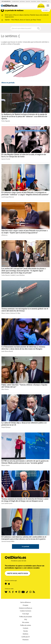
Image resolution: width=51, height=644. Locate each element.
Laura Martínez (20, 275)
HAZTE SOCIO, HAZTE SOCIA (17, 573)
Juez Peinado (22, 1)
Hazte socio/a (41, 6)
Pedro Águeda (6, 121)
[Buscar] (38, 28)
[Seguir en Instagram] (19, 592)
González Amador (15, 1)
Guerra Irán (28, 1)
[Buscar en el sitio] (23, 28)
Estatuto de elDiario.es (26, 608)
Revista (26, 631)
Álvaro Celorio (6, 313)
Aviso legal (25, 614)
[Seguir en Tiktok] (27, 592)
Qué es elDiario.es (25, 602)
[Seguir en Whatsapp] (30, 592)
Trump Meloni (34, 1)
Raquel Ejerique (6, 427)
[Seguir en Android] (6, 584)
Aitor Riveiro (5, 389)
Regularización (44, 1)
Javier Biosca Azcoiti (7, 351)
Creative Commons (26, 611)
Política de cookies (26, 625)
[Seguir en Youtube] (23, 592)
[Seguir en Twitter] (10, 592)
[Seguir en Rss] (34, 592)
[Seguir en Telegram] (16, 592)
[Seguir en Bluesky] (6, 592)
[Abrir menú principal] (48, 6)
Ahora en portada (8, 83)
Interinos (39, 1)
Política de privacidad (25, 617)
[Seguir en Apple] (9, 584)
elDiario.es (4, 235)
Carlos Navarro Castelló (8, 275)
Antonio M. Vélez (15, 313)
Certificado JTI (26, 637)
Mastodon (26, 640)
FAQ (26, 619)
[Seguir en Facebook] (13, 592)
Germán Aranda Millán (8, 541)
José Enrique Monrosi (8, 197)
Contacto (26, 628)
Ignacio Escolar (6, 159)
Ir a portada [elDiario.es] (25, 546)
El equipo (25, 605)
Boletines (25, 634)
